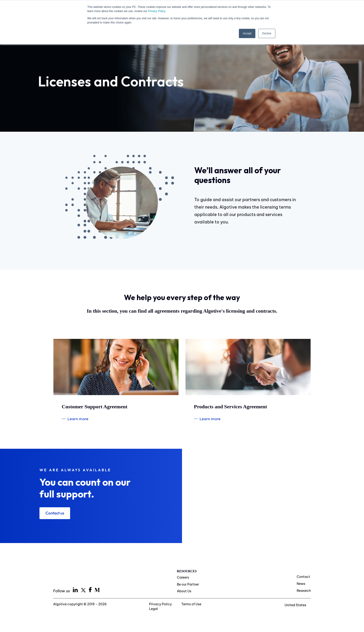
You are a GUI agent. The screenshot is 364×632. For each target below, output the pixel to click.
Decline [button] (267, 33)
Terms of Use (190, 605)
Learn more (78, 419)
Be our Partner (188, 585)
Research (304, 591)
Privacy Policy (159, 605)
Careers (183, 578)
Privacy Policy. (157, 11)
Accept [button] (247, 33)
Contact (303, 577)
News (301, 584)
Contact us (55, 513)
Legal (214, 605)
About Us (184, 592)
